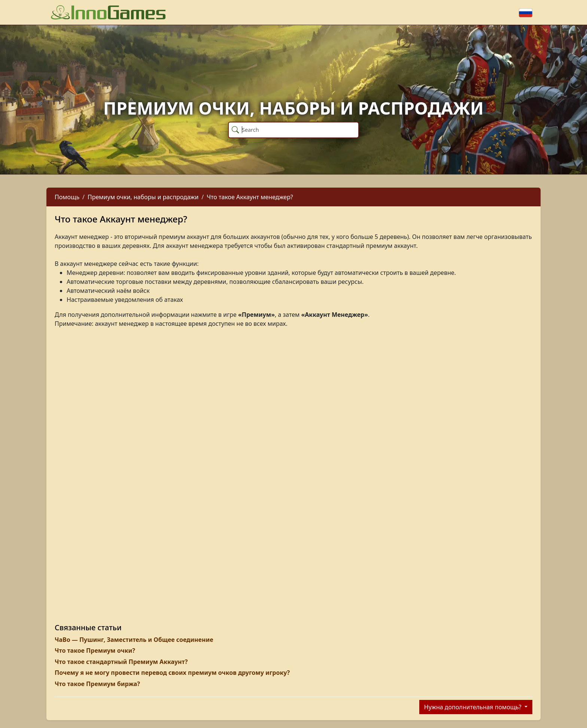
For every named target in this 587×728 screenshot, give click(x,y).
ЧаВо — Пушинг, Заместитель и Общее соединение (134, 640)
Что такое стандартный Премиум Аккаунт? (121, 662)
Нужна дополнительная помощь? (474, 707)
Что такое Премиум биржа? (97, 684)
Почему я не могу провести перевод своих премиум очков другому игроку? (172, 673)
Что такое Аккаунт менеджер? (250, 197)
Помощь (67, 197)
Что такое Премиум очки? (95, 650)
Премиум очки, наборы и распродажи (143, 197)
